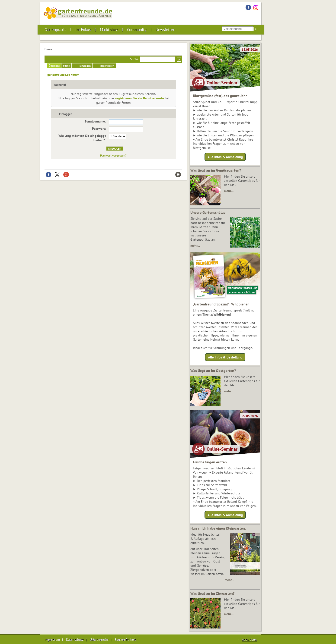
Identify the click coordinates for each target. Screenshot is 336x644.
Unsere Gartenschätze (208, 212)
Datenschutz (75, 640)
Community (137, 30)
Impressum (52, 640)
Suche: (135, 59)
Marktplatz (109, 30)
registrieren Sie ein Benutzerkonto (140, 98)
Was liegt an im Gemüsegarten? (216, 170)
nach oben (249, 640)
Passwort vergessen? (113, 155)
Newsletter (165, 30)
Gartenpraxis (55, 30)
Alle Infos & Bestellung (225, 357)
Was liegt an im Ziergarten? (212, 593)
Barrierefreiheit (125, 640)
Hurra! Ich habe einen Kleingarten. (218, 528)
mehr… (229, 191)
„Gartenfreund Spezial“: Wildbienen (221, 304)
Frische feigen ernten (210, 462)
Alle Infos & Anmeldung (225, 157)
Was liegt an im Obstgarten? (213, 371)
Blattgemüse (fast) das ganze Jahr (220, 96)
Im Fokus (83, 30)
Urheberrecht (99, 640)
